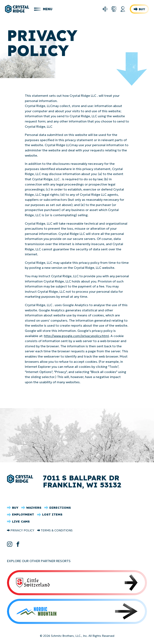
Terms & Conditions (57, 530)
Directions (60, 508)
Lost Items (52, 514)
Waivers (34, 508)
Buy (142, 9)
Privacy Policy (22, 530)
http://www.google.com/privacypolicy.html (76, 336)
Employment (23, 514)
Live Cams (21, 521)
